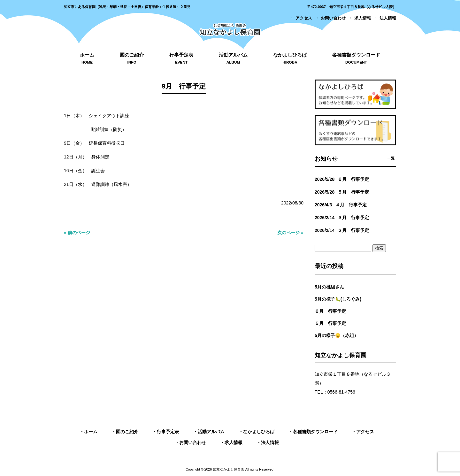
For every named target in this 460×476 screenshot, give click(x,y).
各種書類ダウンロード (315, 432)
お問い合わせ (333, 18)
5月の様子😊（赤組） (337, 335)
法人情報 (388, 18)
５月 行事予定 (330, 323)
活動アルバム (211, 432)
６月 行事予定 (330, 311)
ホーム (91, 432)
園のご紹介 (127, 432)
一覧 (391, 158)
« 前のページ (77, 233)
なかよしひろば (259, 432)
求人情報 (363, 18)
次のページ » (290, 233)
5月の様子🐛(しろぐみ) (338, 299)
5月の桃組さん (329, 287)
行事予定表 (168, 432)
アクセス (304, 18)
